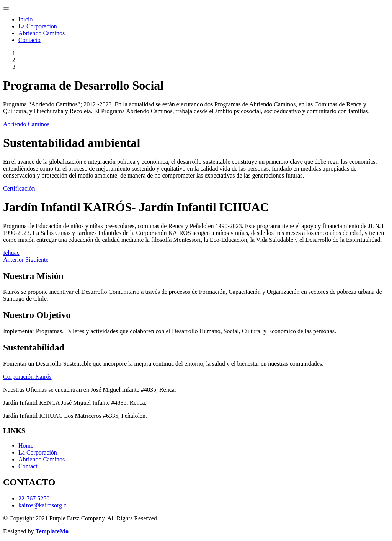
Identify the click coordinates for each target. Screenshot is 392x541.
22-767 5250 (34, 498)
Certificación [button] (19, 188)
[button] (14, 260)
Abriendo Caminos (42, 33)
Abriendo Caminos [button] (26, 124)
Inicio (25, 19)
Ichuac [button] (11, 253)
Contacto (29, 40)
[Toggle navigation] (6, 8)
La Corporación (38, 26)
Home (26, 446)
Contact (28, 466)
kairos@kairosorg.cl (43, 505)
